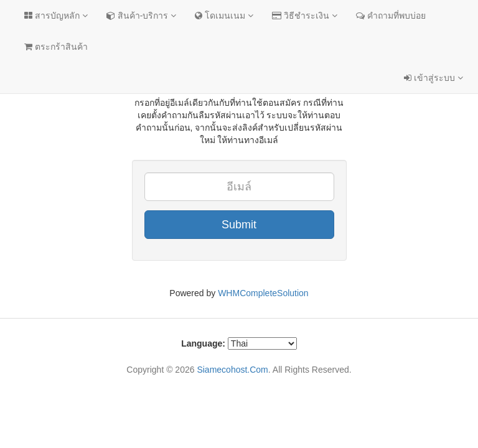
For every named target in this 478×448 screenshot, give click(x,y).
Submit (239, 225)
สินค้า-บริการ (141, 16)
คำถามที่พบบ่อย (391, 16)
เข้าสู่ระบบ (433, 78)
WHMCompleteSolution (263, 293)
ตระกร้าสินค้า (56, 47)
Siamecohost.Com (232, 370)
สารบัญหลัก (56, 16)
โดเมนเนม (224, 16)
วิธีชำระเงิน (305, 16)
